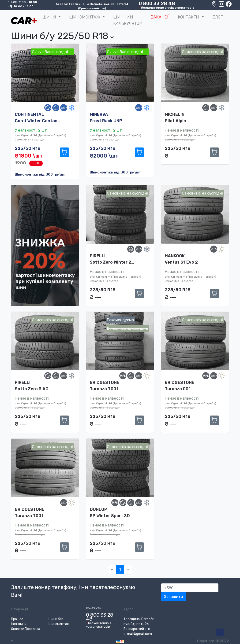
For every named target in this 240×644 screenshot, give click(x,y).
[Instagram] (222, 5)
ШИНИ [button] (50, 17)
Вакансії (160, 17)
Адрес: (129, 609)
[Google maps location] (215, 5)
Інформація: (20, 609)
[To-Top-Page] (220, 633)
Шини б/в (56, 619)
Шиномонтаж (59, 624)
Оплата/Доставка (26, 629)
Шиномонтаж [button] (85, 17)
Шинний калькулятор (128, 20)
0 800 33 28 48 (157, 4)
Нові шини (19, 624)
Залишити (174, 597)
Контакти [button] (189, 17)
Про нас (17, 619)
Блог (217, 17)
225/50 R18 (28, 148)
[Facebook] (229, 5)
